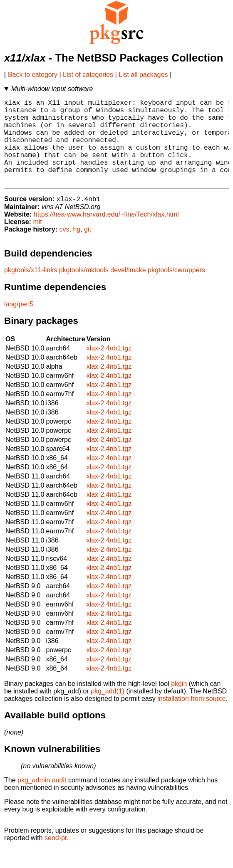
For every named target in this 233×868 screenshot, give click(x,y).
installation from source (192, 718)
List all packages (143, 75)
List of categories (88, 75)
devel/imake (128, 290)
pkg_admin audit (42, 800)
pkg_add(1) (108, 711)
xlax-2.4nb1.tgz (109, 368)
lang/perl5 (19, 324)
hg (77, 249)
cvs (64, 249)
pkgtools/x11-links (31, 290)
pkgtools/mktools (84, 290)
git (88, 249)
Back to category (33, 75)
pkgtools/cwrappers (176, 290)
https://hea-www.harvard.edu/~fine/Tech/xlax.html (106, 234)
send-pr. (57, 857)
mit (37, 241)
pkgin (179, 703)
